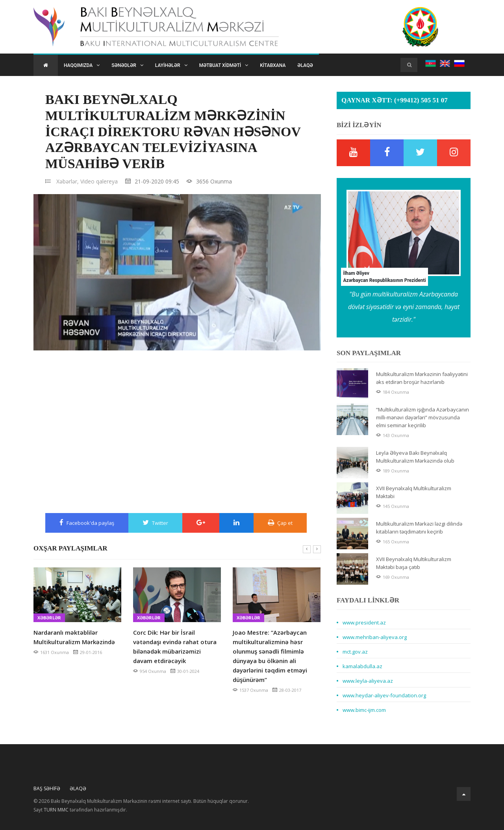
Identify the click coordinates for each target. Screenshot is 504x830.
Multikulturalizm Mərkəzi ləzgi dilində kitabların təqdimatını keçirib (419, 528)
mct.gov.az (355, 652)
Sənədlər (127, 65)
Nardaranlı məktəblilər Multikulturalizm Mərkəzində (74, 637)
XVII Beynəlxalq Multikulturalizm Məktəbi (414, 492)
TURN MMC (56, 810)
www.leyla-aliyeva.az (368, 681)
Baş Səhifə (47, 788)
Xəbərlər (49, 618)
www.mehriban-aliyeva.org (375, 637)
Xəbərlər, (68, 181)
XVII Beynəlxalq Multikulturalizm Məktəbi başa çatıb (414, 563)
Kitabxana (273, 65)
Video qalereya (99, 181)
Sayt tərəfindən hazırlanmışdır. (80, 810)
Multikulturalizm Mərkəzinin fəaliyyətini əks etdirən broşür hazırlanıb (422, 378)
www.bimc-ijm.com (364, 710)
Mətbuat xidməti (224, 65)
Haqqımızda (82, 65)
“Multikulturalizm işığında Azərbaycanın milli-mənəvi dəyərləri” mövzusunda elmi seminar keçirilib (422, 417)
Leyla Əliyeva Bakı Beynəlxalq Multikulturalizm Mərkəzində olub (415, 457)
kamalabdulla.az (362, 666)
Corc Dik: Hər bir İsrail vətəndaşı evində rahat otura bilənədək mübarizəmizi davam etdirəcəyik (175, 647)
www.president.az (364, 622)
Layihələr (171, 65)
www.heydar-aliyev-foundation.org (384, 695)
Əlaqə (305, 65)
